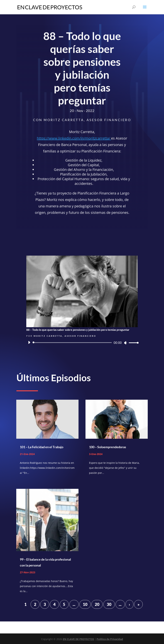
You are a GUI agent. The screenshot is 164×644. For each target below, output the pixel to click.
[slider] (73, 343)
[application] (82, 343)
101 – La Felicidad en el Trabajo (42, 447)
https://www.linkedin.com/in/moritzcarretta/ (74, 139)
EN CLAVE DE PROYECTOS (78, 639)
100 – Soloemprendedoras (108, 447)
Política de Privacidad (110, 639)
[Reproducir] (29, 342)
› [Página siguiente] (129, 604)
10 (85, 604)
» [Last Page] (139, 604)
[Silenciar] (126, 343)
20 (97, 604)
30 (109, 604)
